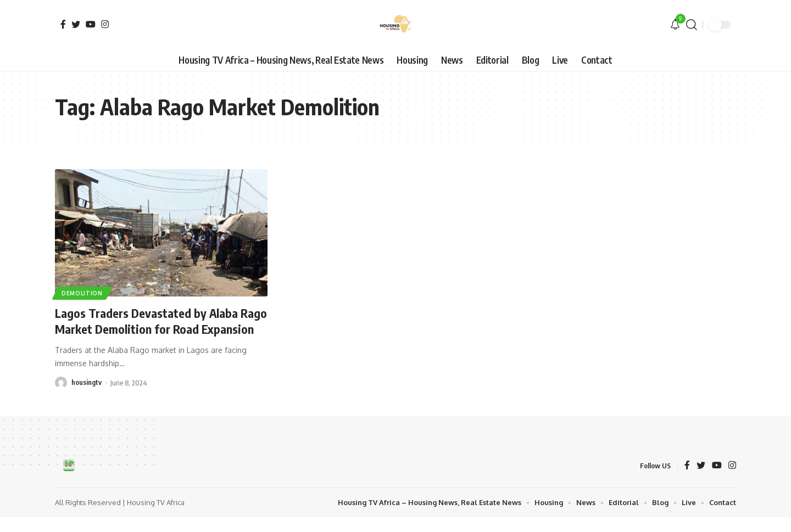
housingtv (87, 397)
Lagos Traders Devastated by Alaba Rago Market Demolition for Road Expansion (147, 329)
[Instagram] (105, 24)
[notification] (675, 25)
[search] (692, 25)
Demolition (82, 293)
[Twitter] (76, 24)
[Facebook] (63, 24)
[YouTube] (91, 24)
